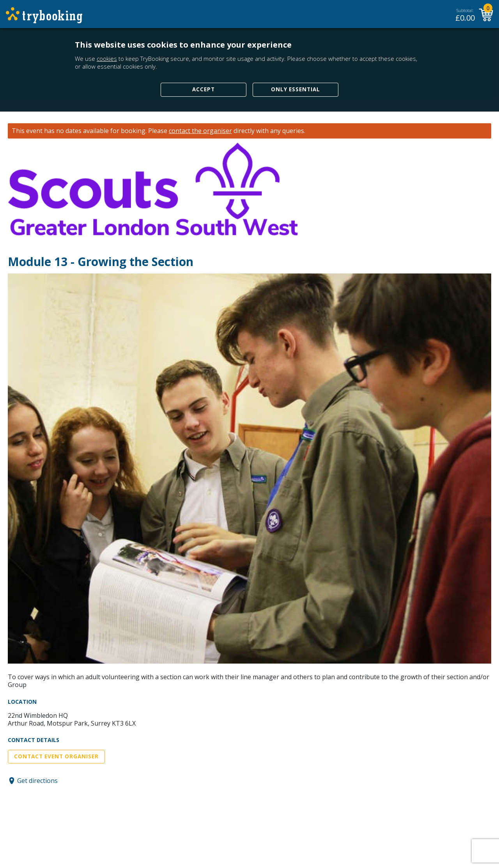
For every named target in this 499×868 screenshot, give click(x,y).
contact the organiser (200, 131)
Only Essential (296, 89)
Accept (203, 89)
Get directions (37, 781)
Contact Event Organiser (56, 756)
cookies (107, 59)
